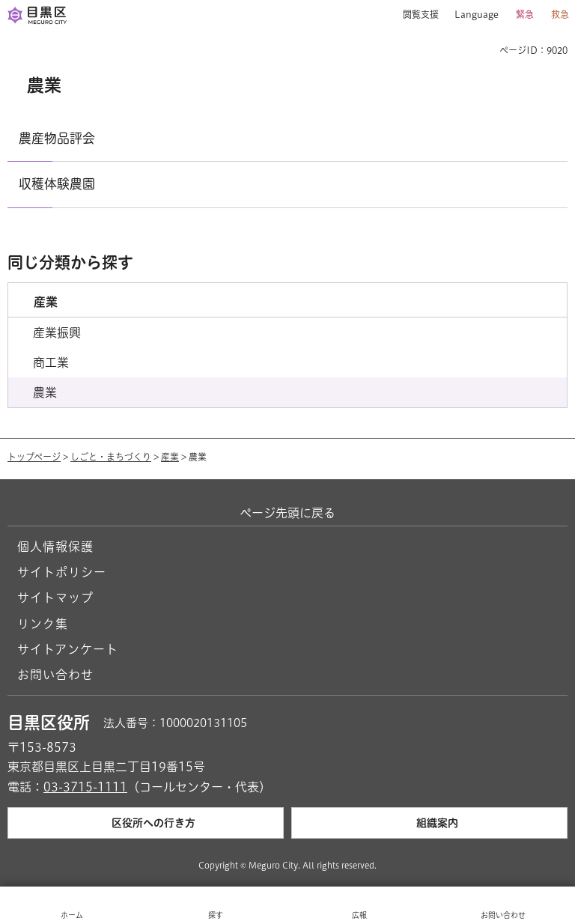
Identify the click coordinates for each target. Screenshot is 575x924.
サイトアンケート (68, 649)
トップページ (34, 457)
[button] (415, 15)
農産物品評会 (57, 138)
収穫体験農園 (57, 184)
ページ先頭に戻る (287, 513)
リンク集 (43, 624)
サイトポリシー (62, 572)
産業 (170, 457)
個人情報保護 (55, 547)
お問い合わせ (55, 675)
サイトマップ (55, 598)
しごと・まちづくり (111, 457)
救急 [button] (560, 14)
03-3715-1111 (85, 787)
